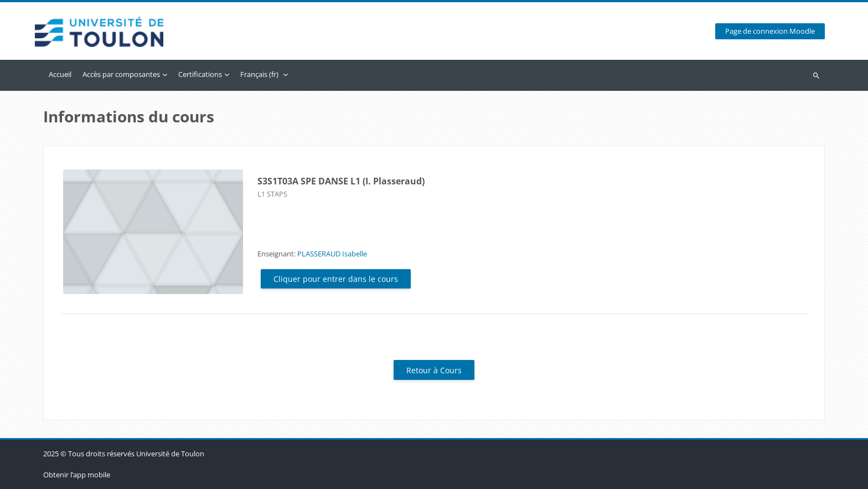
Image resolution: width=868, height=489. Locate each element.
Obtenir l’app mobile (77, 475)
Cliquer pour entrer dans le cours (336, 279)
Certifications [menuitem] (200, 74)
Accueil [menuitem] (60, 74)
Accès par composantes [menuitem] (121, 74)
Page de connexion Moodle (770, 31)
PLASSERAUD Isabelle (332, 254)
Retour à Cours (434, 370)
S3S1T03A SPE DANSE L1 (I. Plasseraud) (341, 181)
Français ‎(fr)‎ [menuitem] (259, 74)
